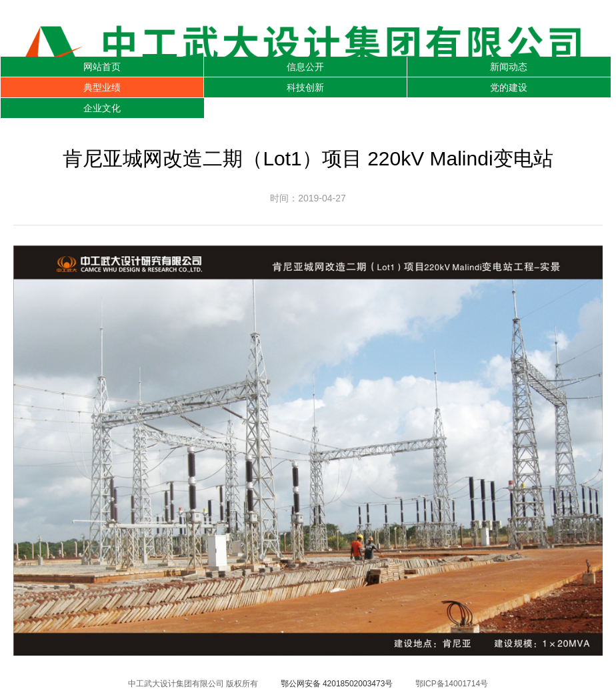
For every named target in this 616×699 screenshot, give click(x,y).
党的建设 (509, 87)
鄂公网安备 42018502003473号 (337, 684)
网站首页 (102, 67)
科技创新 (305, 87)
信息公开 (305, 67)
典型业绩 (102, 87)
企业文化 (102, 108)
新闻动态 (509, 67)
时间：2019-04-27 (308, 198)
